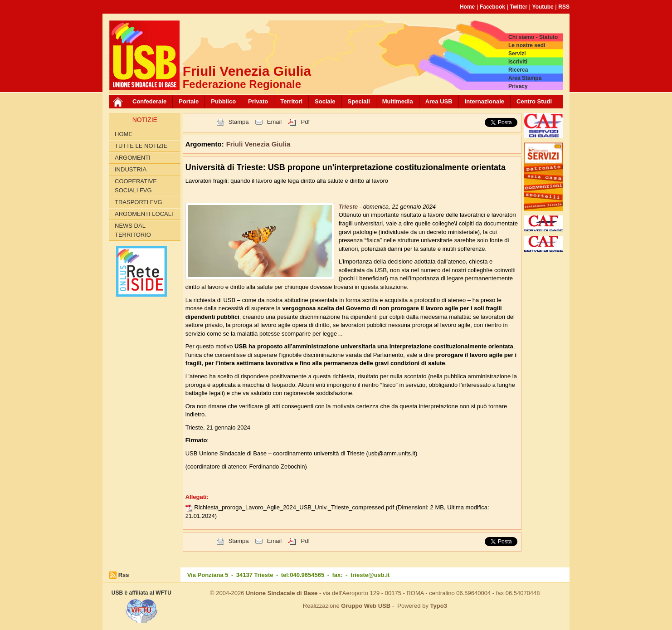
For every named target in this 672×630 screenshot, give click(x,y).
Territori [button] (291, 101)
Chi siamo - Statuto (533, 37)
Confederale (149, 101)
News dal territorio (133, 230)
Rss (124, 575)
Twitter (519, 7)
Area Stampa (525, 78)
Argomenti (133, 158)
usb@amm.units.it (392, 453)
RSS (564, 7)
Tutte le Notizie (141, 146)
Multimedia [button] (398, 101)
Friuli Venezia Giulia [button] (258, 144)
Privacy (518, 86)
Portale (189, 101)
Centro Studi (534, 101)
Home (467, 7)
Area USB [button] (439, 101)
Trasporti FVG (139, 202)
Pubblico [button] (223, 101)
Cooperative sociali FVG (136, 186)
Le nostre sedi (527, 45)
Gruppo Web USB (366, 606)
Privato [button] (258, 101)
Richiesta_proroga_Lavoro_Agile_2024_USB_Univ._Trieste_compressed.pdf (295, 507)
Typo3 (439, 606)
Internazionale (485, 101)
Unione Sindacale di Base (282, 593)
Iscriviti (518, 62)
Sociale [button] (325, 101)
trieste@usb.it (370, 575)
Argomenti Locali (144, 214)
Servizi (517, 54)
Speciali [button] (359, 101)
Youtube (543, 7)
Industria (131, 169)
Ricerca (518, 70)
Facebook (492, 7)
